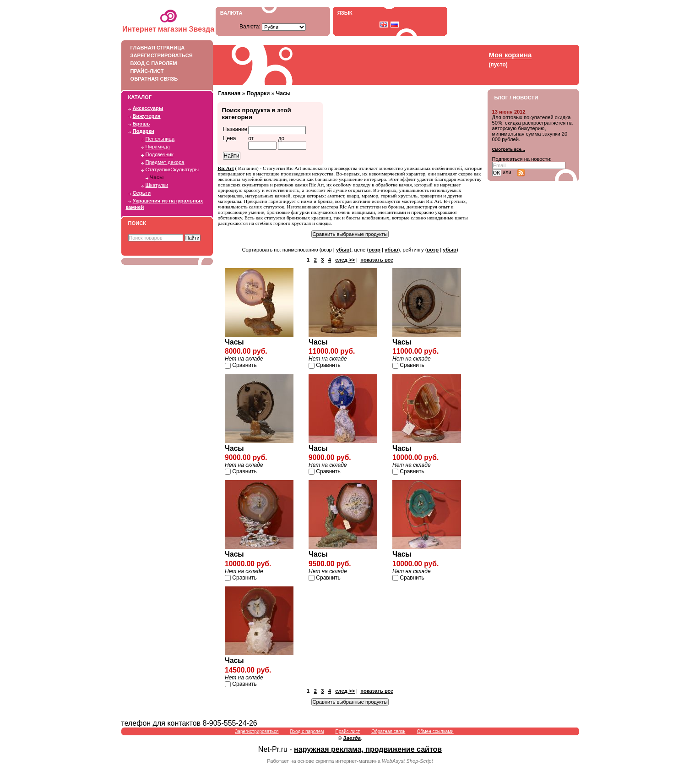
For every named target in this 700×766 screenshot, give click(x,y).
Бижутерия (147, 116)
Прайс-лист (165, 71)
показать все (377, 260)
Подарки (144, 131)
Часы (157, 177)
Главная (230, 93)
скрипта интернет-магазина (348, 761)
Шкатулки (157, 185)
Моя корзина (510, 55)
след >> (345, 260)
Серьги (142, 193)
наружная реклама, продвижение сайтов (368, 749)
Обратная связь (165, 79)
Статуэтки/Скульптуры (172, 170)
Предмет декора (165, 162)
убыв (343, 250)
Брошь (141, 124)
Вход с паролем (165, 63)
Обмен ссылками (435, 731)
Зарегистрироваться (165, 55)
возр (374, 250)
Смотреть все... (509, 149)
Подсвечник (160, 154)
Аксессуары (148, 108)
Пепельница (160, 139)
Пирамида (158, 147)
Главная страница (165, 48)
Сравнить (244, 365)
